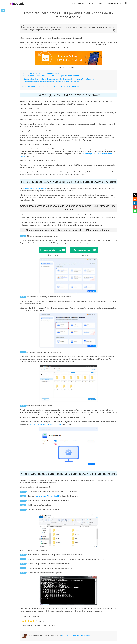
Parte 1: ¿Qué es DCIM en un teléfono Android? (40, 73)
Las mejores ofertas (115, 3)
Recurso (90, 3)
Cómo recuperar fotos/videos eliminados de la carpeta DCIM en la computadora (51, 82)
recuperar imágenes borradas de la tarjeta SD (45, 424)
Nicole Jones (66, 636)
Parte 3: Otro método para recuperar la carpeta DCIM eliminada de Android (51, 87)
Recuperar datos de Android (82, 636)
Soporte (99, 3)
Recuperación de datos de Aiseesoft (34, 188)
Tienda (73, 3)
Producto (81, 3)
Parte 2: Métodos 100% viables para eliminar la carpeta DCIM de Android (50, 76)
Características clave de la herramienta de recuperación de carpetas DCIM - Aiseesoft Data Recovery (59, 79)
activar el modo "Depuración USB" (48, 496)
